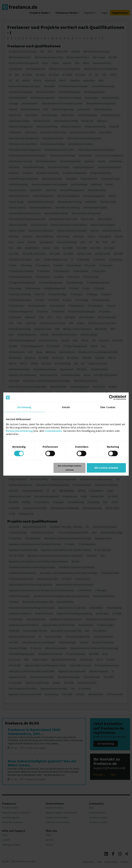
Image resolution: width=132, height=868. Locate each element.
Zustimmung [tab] (24, 407)
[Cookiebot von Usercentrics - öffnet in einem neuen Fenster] (111, 397)
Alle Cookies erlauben (106, 468)
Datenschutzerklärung (19, 431)
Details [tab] (66, 407)
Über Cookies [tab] (108, 407)
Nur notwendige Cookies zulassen (70, 468)
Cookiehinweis (54, 431)
